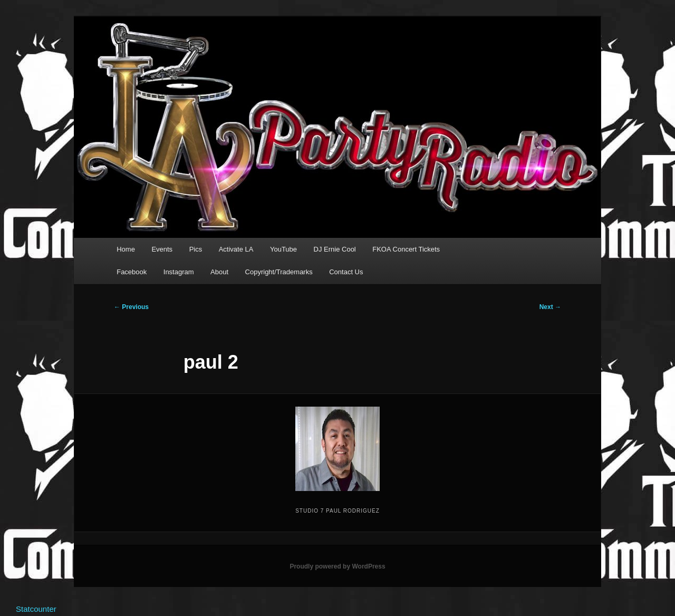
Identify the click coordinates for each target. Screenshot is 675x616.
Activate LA (236, 249)
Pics (196, 249)
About (219, 272)
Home (126, 249)
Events (162, 249)
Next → (550, 307)
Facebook (132, 272)
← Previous (131, 307)
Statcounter (36, 609)
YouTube (283, 249)
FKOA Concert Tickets (406, 249)
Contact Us (346, 272)
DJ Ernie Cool (335, 249)
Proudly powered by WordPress (337, 566)
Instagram (179, 272)
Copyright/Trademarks (279, 272)
